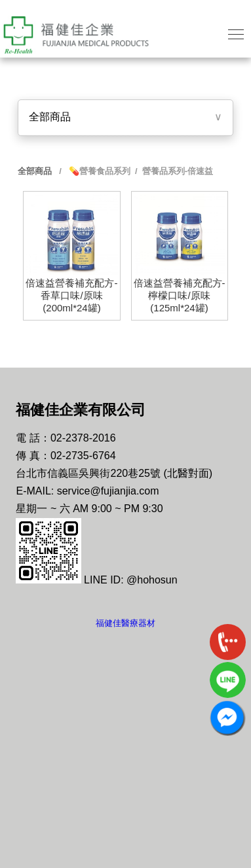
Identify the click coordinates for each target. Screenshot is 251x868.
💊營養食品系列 (98, 171)
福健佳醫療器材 (126, 623)
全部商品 (50, 117)
